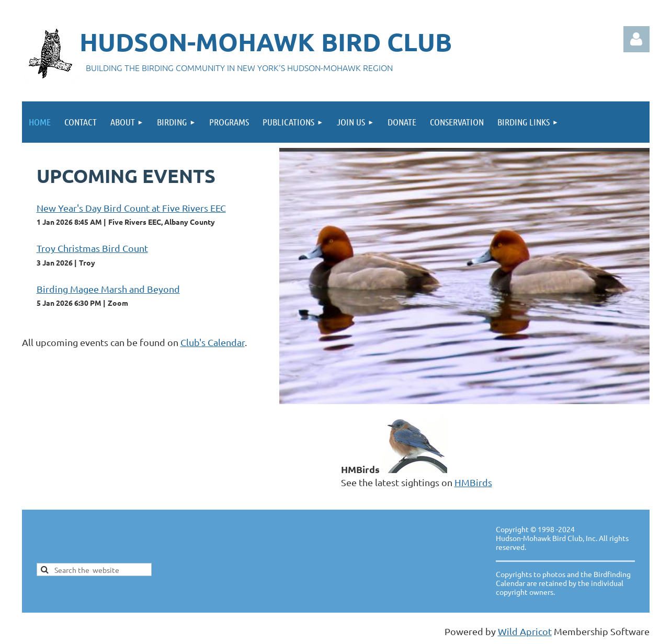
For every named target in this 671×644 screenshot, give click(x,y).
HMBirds (473, 482)
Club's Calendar (213, 342)
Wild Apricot (525, 631)
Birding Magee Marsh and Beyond (108, 289)
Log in (636, 39)
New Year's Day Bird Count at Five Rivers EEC (131, 208)
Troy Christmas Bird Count (92, 248)
